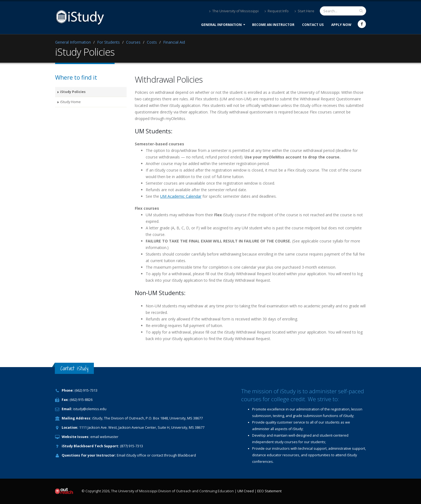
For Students (108, 42)
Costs (152, 42)
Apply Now (341, 25)
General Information (221, 25)
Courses (133, 42)
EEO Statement (269, 491)
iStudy (131, 455)
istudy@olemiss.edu (90, 409)
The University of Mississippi (234, 11)
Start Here (304, 11)
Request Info (277, 11)
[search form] (343, 11)
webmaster (109, 437)
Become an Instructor (273, 25)
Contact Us (313, 25)
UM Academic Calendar (181, 196)
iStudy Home (70, 102)
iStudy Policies (73, 92)
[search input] (361, 11)
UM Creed (246, 491)
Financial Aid (174, 42)
